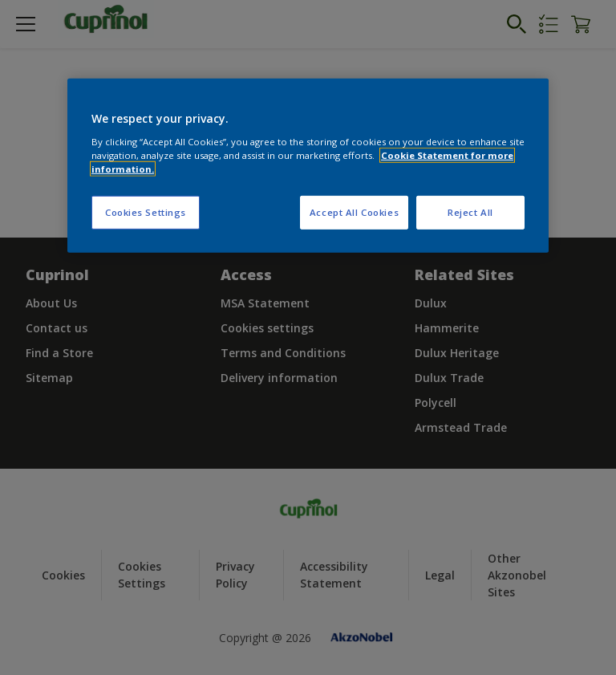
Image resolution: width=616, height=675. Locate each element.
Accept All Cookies (354, 212)
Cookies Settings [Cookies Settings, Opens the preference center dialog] (146, 212)
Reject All (470, 212)
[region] (308, 166)
